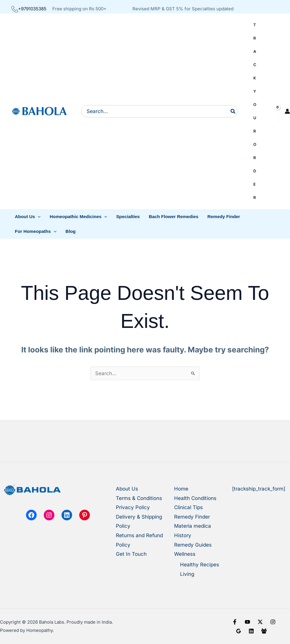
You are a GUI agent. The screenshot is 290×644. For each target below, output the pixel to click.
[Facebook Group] (264, 631)
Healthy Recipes (200, 565)
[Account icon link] (287, 111)
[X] (260, 622)
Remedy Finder (192, 517)
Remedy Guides (193, 545)
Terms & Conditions (139, 498)
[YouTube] (247, 622)
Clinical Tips (188, 507)
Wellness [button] (185, 554)
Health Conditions (195, 498)
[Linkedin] (251, 631)
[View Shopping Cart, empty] (272, 111)
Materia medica (193, 526)
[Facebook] (235, 622)
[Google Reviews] (239, 631)
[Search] (233, 111)
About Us (127, 489)
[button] (28, 217)
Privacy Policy (133, 507)
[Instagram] (273, 622)
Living (187, 574)
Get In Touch (131, 554)
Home (181, 489)
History (183, 535)
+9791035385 (29, 9)
